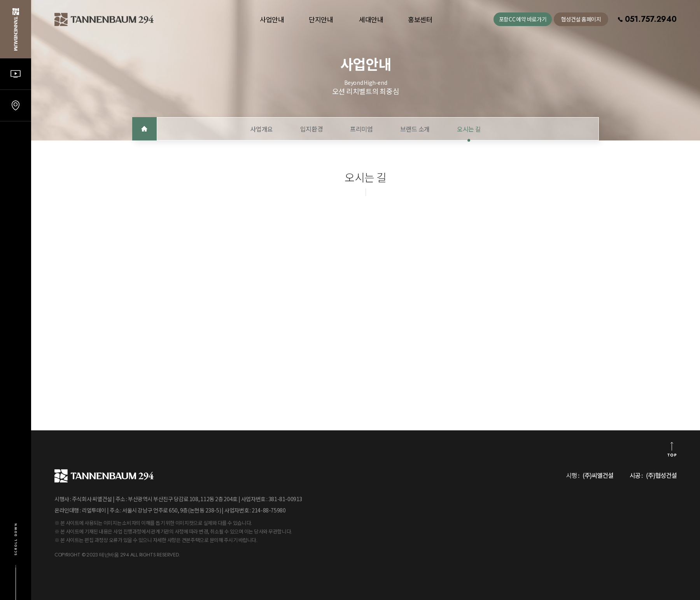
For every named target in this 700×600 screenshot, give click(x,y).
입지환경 (311, 129)
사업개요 (261, 129)
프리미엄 (361, 129)
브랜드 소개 (415, 129)
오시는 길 (469, 129)
